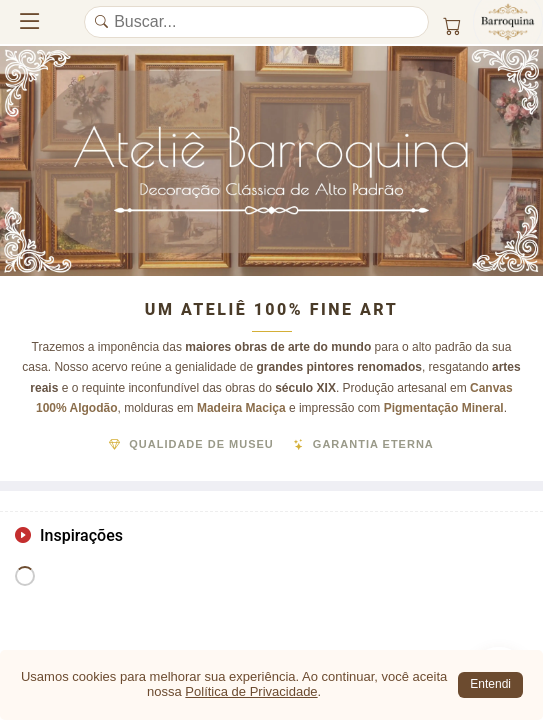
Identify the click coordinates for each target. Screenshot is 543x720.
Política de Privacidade (251, 691)
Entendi (490, 684)
